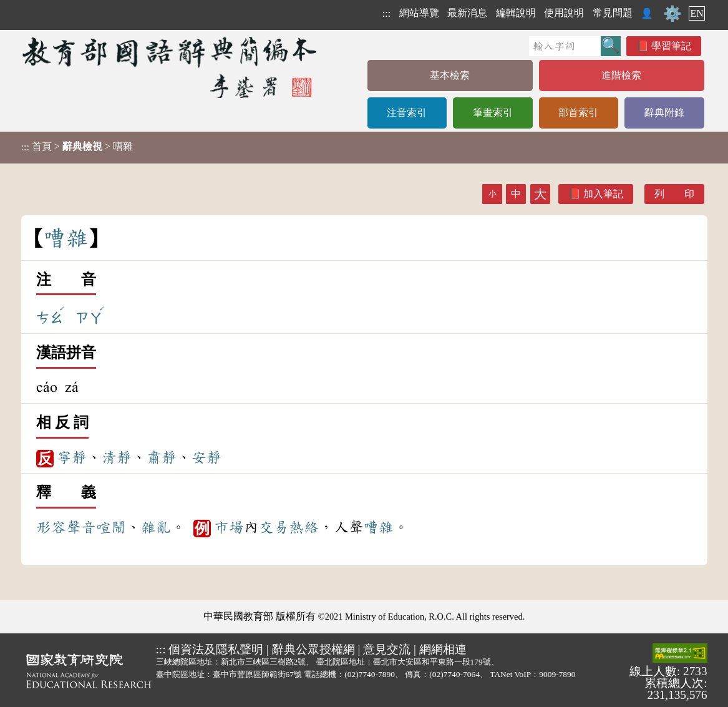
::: (386, 13)
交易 (274, 527)
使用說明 (564, 13)
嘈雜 (379, 527)
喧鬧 (111, 527)
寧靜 (72, 457)
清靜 (117, 457)
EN (696, 13)
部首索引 (578, 113)
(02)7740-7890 (370, 674)
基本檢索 (450, 75)
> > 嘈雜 (77, 147)
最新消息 (467, 13)
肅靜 (162, 457)
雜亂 (156, 527)
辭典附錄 (664, 113)
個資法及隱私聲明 (216, 649)
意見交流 (387, 649)
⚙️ (672, 14)
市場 (229, 527)
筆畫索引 (493, 113)
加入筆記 (603, 194)
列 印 (674, 194)
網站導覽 (419, 13)
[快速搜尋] (565, 46)
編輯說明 (516, 13)
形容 (51, 527)
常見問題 (613, 13)
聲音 (81, 527)
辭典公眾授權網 (313, 649)
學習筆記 (671, 46)
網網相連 (443, 649)
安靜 (206, 457)
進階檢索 (621, 75)
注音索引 (407, 113)
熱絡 (304, 527)
